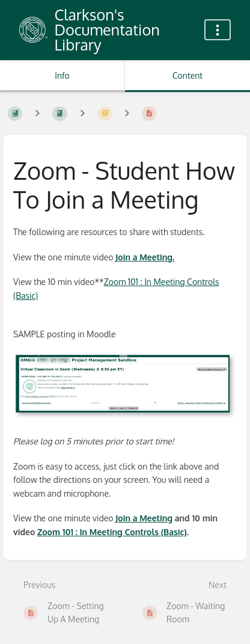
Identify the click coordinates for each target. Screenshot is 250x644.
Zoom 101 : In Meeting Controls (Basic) (112, 532)
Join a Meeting (144, 518)
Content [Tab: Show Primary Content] (187, 75)
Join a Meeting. (145, 257)
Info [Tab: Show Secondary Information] (62, 75)
